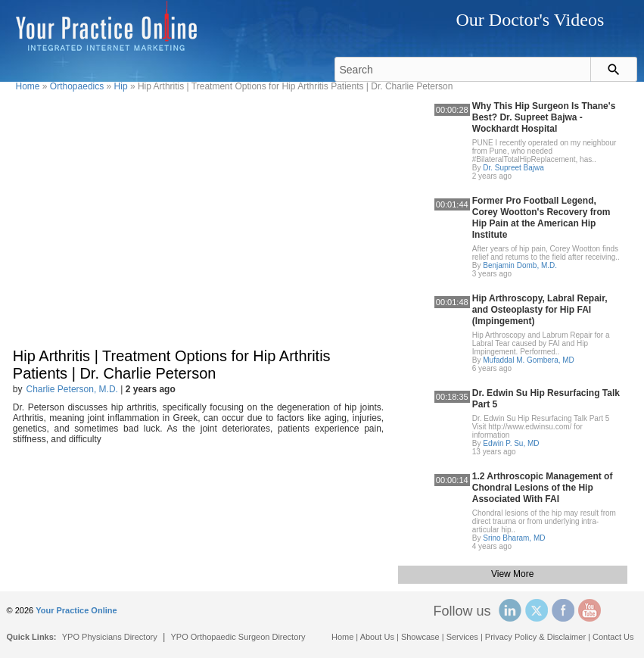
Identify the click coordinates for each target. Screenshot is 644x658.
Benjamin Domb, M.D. (520, 265)
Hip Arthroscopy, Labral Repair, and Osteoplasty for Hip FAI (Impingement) (540, 310)
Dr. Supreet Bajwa (513, 168)
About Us (377, 637)
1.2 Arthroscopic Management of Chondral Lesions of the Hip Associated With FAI (543, 488)
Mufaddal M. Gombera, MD (529, 360)
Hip (121, 86)
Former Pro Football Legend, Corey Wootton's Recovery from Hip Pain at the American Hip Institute (541, 218)
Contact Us (613, 637)
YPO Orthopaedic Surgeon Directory (238, 637)
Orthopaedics (77, 86)
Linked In (510, 610)
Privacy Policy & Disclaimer (535, 637)
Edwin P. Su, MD (511, 443)
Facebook (563, 610)
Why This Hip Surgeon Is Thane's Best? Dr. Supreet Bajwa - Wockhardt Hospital (544, 117)
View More (512, 574)
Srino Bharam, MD (514, 538)
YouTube (590, 610)
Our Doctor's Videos (530, 20)
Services (462, 637)
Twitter (537, 610)
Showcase (420, 637)
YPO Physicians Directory (110, 637)
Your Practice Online (76, 610)
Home (28, 86)
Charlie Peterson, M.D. (72, 389)
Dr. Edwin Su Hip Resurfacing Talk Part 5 (546, 399)
